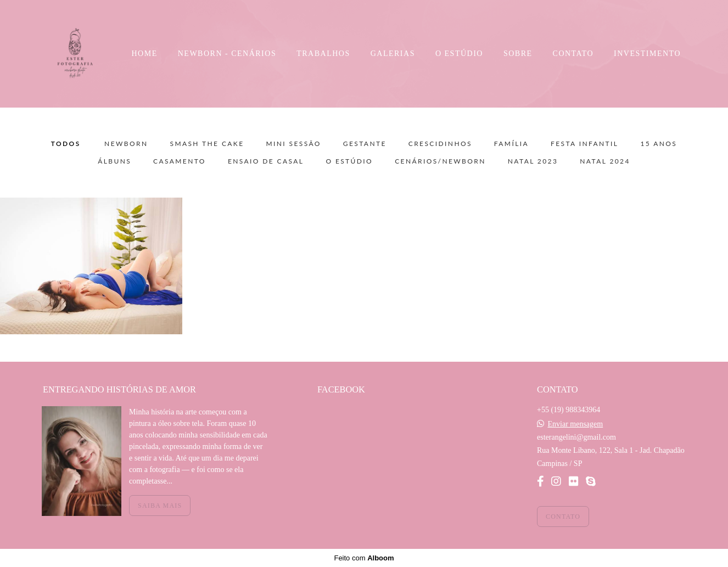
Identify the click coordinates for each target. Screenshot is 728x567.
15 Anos (659, 144)
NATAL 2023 (533, 161)
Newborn (126, 144)
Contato (563, 517)
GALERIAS (393, 54)
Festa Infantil (584, 144)
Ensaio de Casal (266, 161)
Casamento (180, 161)
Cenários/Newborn (440, 161)
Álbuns (114, 161)
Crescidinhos (440, 144)
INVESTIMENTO (647, 54)
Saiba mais (160, 506)
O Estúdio (349, 161)
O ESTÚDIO (459, 54)
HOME (145, 54)
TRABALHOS (323, 54)
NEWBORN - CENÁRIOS (227, 54)
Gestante (365, 144)
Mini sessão (294, 144)
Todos (66, 144)
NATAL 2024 (605, 161)
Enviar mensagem (575, 424)
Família (511, 144)
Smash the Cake (207, 144)
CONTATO (573, 54)
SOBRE (518, 54)
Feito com (364, 558)
